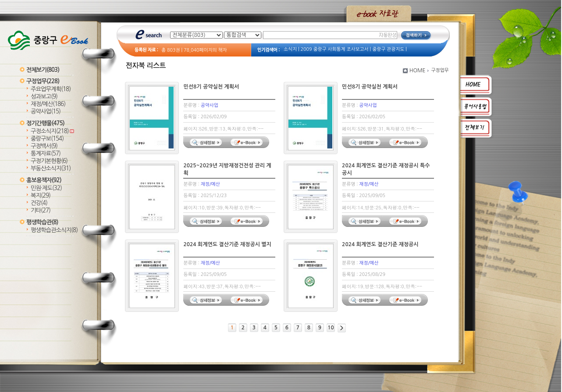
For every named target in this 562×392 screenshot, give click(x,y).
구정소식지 (52, 131)
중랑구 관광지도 (388, 49)
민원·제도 (46, 188)
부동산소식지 (51, 168)
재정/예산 (48, 104)
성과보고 (44, 97)
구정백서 (44, 146)
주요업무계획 (51, 89)
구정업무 (43, 81)
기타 (41, 210)
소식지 (290, 49)
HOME (418, 71)
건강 (39, 203)
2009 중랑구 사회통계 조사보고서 (335, 49)
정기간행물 (45, 123)
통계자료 (46, 154)
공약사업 (46, 111)
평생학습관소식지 (54, 230)
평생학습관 (42, 222)
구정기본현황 (49, 161)
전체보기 (43, 70)
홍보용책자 (44, 180)
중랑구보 (47, 139)
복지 (41, 196)
